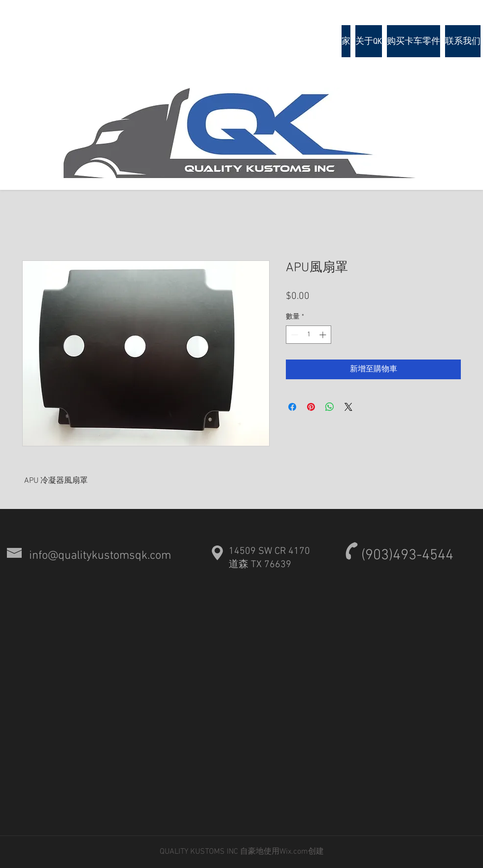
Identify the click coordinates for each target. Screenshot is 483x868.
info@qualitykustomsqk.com (100, 556)
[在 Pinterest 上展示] (311, 407)
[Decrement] (293, 335)
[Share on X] (348, 407)
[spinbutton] (309, 335)
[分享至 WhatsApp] (330, 407)
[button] (414, 41)
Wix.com (294, 852)
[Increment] (324, 335)
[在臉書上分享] (292, 407)
